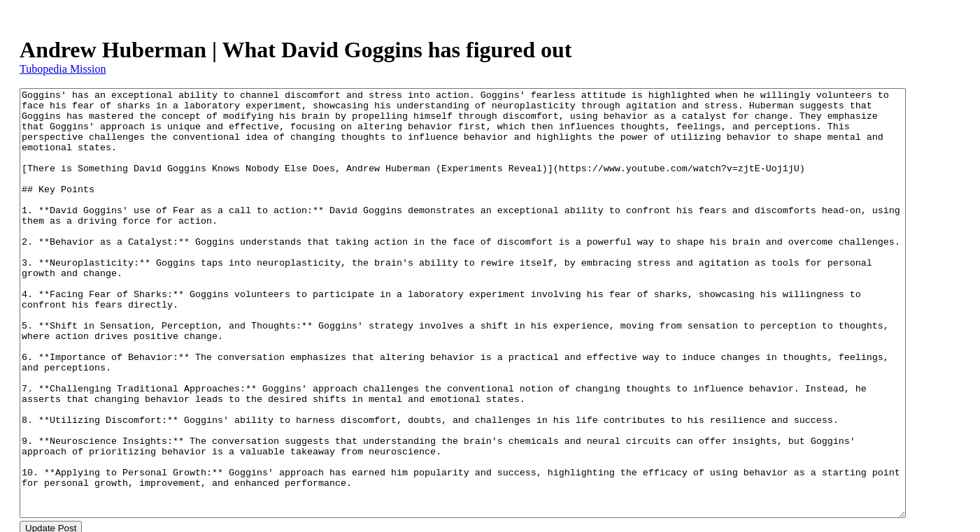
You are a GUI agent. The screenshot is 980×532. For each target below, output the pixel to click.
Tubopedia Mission (63, 69)
